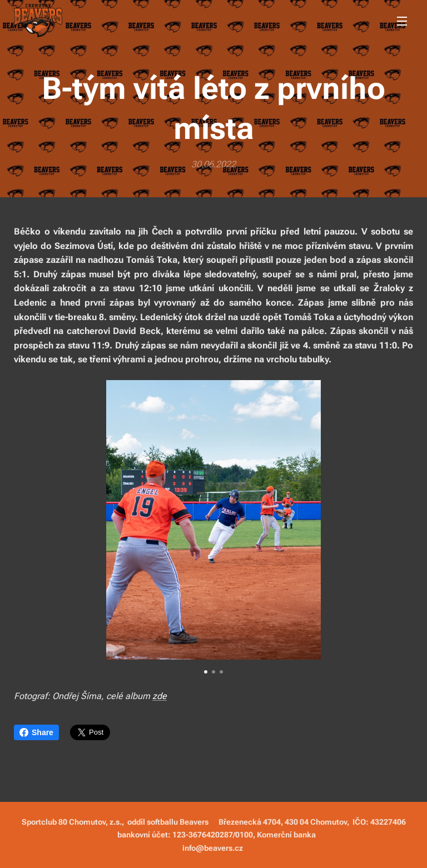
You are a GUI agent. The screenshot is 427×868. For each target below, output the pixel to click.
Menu (402, 21)
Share (36, 732)
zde (160, 695)
